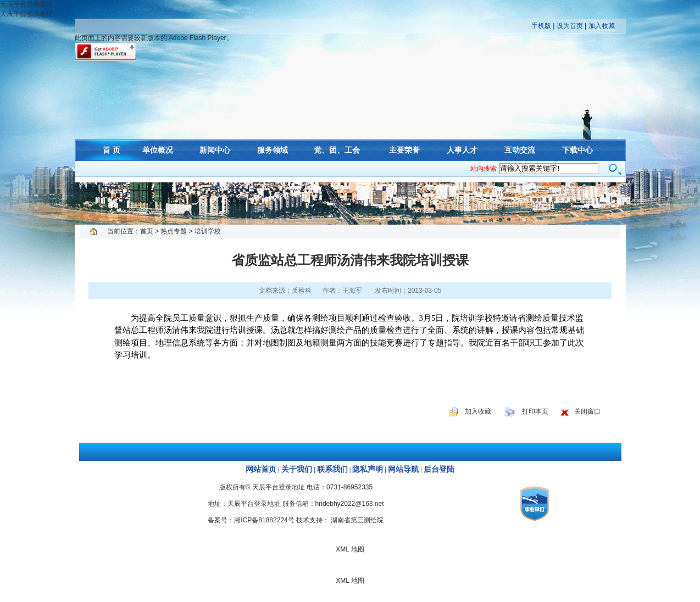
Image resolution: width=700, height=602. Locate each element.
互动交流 (520, 150)
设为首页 (570, 26)
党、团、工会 (337, 150)
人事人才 (462, 150)
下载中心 (577, 150)
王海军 (352, 291)
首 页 (112, 150)
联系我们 (332, 469)
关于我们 (297, 469)
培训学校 (208, 231)
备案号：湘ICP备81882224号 (251, 520)
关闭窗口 (587, 411)
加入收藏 (602, 26)
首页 (147, 231)
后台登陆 (439, 469)
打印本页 (535, 411)
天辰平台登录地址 (26, 4)
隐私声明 (368, 469)
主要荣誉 (404, 150)
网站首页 (261, 469)
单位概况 (158, 150)
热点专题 (174, 231)
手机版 (541, 26)
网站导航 (403, 469)
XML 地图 (350, 203)
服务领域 (273, 150)
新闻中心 (215, 150)
